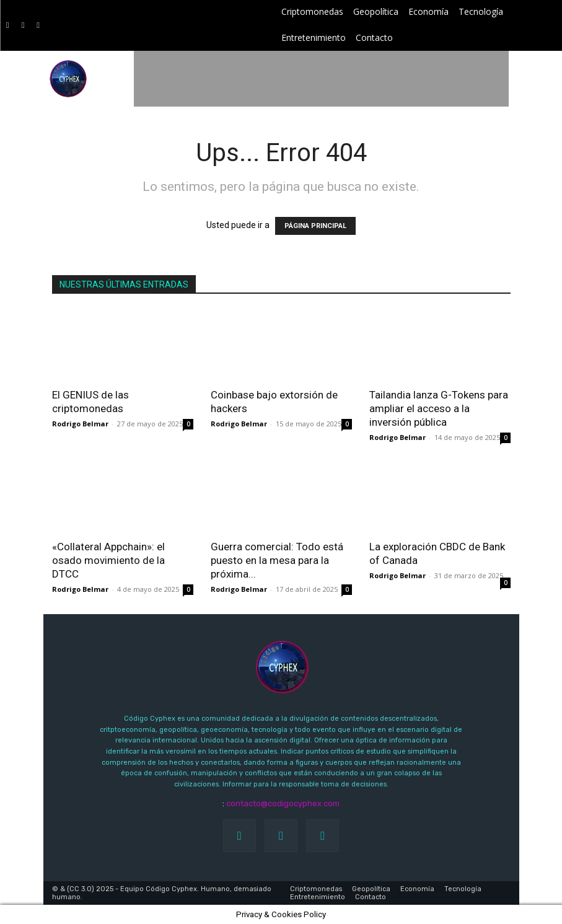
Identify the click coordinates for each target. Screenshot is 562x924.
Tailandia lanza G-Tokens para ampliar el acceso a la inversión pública (439, 408)
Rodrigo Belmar (80, 424)
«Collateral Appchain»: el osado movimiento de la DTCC (108, 560)
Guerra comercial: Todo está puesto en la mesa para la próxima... (277, 560)
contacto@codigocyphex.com (283, 803)
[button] (534, 79)
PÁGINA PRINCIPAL (315, 226)
